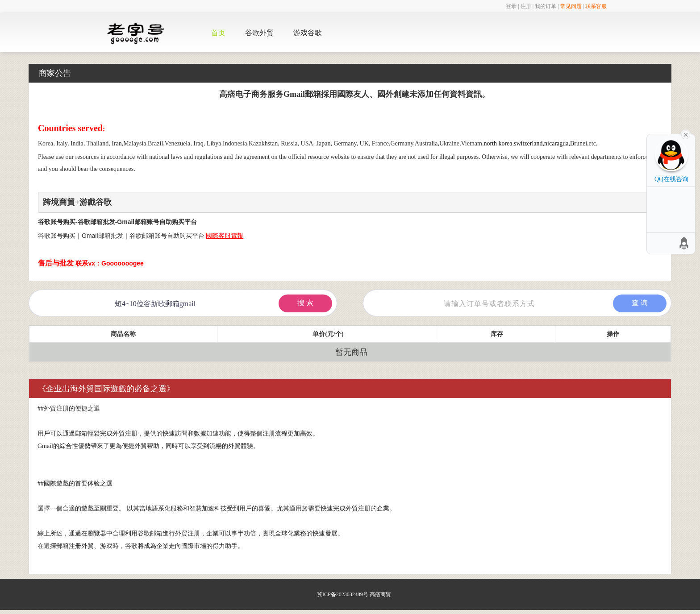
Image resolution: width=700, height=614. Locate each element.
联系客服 (596, 6)
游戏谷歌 (308, 33)
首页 (218, 33)
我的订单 (546, 6)
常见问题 (571, 6)
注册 (526, 6)
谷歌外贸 (259, 33)
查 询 (640, 303)
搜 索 (305, 303)
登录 (511, 6)
